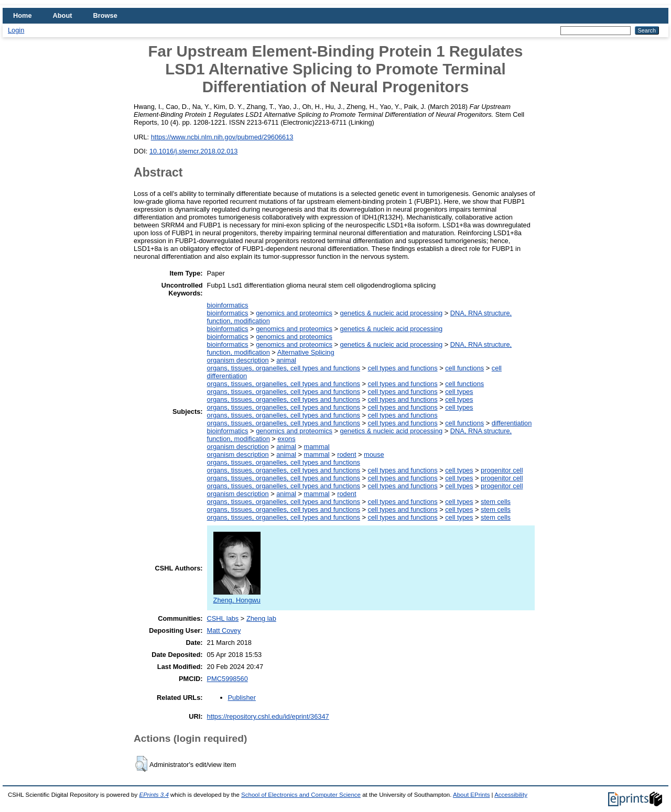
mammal (317, 447)
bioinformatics (228, 305)
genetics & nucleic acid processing (392, 313)
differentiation (512, 423)
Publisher (242, 698)
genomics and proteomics (294, 313)
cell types (459, 392)
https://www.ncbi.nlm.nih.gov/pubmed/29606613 (222, 137)
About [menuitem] (63, 15)
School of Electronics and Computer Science (301, 795)
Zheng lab (261, 618)
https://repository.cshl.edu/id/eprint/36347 (268, 716)
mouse (374, 454)
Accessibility (511, 795)
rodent (347, 454)
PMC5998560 (228, 679)
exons (286, 439)
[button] (141, 764)
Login (16, 30)
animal (286, 360)
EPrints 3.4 (154, 795)
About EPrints (471, 795)
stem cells (496, 502)
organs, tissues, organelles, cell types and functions (284, 368)
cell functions (464, 368)
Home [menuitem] (23, 15)
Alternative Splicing (306, 352)
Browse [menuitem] (105, 15)
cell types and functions (403, 368)
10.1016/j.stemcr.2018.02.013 (194, 151)
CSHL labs (223, 618)
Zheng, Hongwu (237, 596)
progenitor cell (502, 470)
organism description (238, 360)
